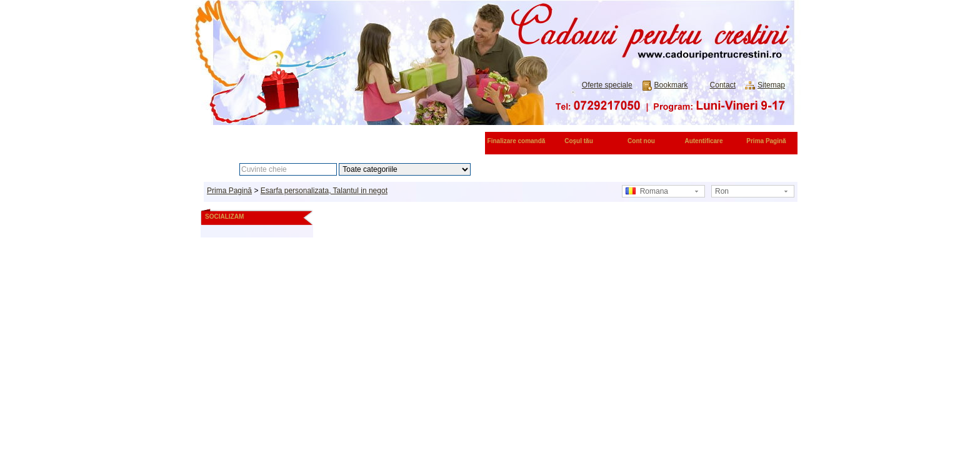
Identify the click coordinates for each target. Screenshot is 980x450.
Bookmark (671, 85)
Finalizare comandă (517, 141)
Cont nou (641, 141)
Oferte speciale (607, 85)
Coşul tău (579, 141)
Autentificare (703, 141)
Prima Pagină (766, 141)
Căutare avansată (535, 169)
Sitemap (771, 85)
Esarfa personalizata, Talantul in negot (324, 191)
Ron (722, 191)
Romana (647, 191)
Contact (723, 85)
